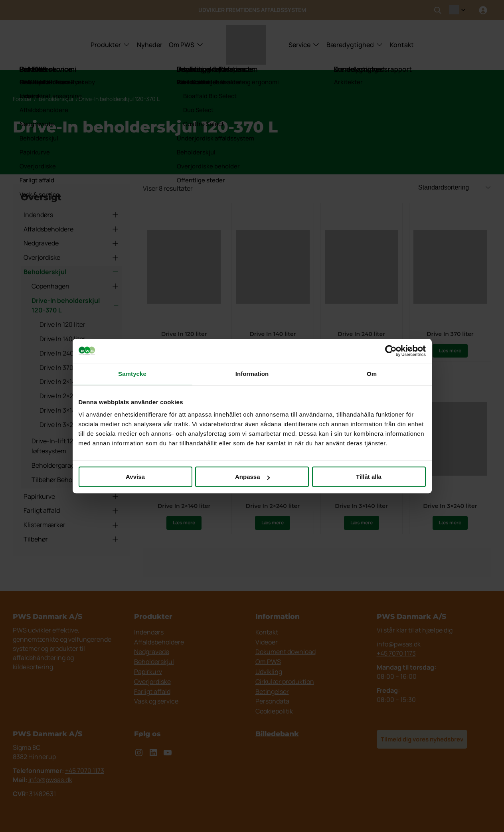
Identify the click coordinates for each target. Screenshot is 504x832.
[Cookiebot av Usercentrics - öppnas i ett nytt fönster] (391, 351)
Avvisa (135, 477)
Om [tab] (372, 374)
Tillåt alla (369, 477)
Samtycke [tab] (132, 374)
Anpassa (252, 477)
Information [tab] (252, 374)
